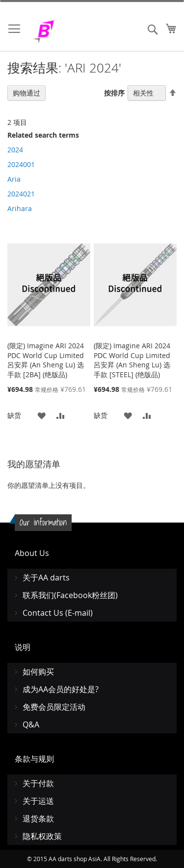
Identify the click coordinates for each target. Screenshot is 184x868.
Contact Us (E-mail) (58, 613)
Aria (14, 179)
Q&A (31, 724)
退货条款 (38, 819)
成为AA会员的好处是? (61, 689)
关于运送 (38, 801)
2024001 (21, 164)
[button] (41, 415)
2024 (15, 150)
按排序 (114, 93)
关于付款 (38, 783)
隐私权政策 (42, 836)
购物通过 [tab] (26, 93)
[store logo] (69, 32)
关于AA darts (46, 578)
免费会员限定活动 (54, 707)
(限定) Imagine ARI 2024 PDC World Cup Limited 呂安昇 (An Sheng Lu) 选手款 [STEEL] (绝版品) (132, 360)
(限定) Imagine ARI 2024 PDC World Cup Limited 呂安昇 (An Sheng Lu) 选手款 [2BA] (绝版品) (46, 360)
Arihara (20, 208)
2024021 (21, 194)
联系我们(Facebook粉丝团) (70, 595)
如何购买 (38, 672)
